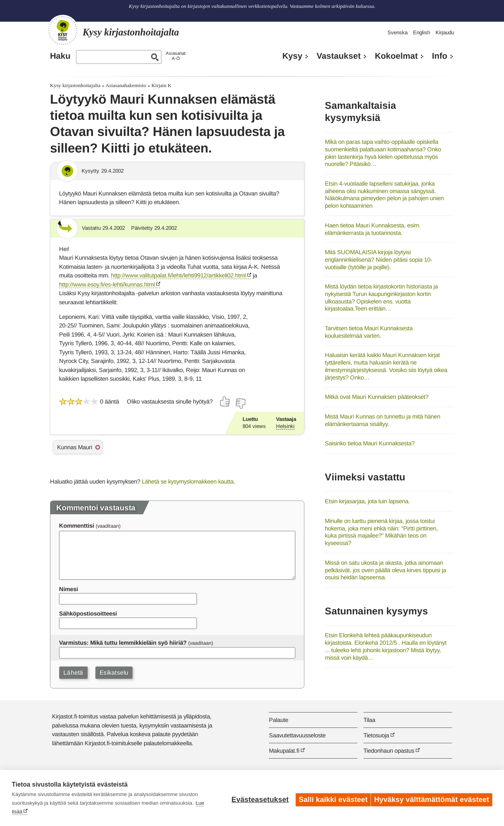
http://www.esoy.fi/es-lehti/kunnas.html (107, 284)
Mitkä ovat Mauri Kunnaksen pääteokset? (377, 397)
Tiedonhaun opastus (389, 751)
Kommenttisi (77, 526)
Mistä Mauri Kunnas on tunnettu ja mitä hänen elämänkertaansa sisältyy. (383, 420)
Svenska (397, 33)
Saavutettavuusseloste (297, 735)
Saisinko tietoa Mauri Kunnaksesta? (370, 443)
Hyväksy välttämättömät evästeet (432, 798)
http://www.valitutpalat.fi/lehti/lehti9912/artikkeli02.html (178, 275)
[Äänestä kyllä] (225, 402)
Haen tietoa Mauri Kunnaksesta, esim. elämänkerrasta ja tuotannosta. (373, 229)
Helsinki (285, 426)
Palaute (279, 720)
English (422, 33)
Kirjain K (162, 85)
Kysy (292, 56)
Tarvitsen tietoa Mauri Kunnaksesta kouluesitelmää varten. (369, 332)
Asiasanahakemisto (126, 85)
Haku (60, 56)
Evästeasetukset (257, 798)
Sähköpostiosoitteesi (88, 613)
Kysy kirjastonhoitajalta (75, 85)
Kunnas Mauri (75, 447)
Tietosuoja (376, 735)
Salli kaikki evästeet (330, 798)
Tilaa (369, 720)
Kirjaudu (445, 33)
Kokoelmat (396, 56)
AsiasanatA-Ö (176, 56)
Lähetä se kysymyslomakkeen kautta (188, 481)
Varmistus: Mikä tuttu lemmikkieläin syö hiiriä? (123, 643)
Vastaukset (339, 56)
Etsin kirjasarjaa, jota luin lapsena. (367, 501)
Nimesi (69, 589)
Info (440, 56)
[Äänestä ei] (240, 404)
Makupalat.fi (284, 751)
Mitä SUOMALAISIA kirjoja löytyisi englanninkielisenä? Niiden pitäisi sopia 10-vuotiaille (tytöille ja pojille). (379, 259)
